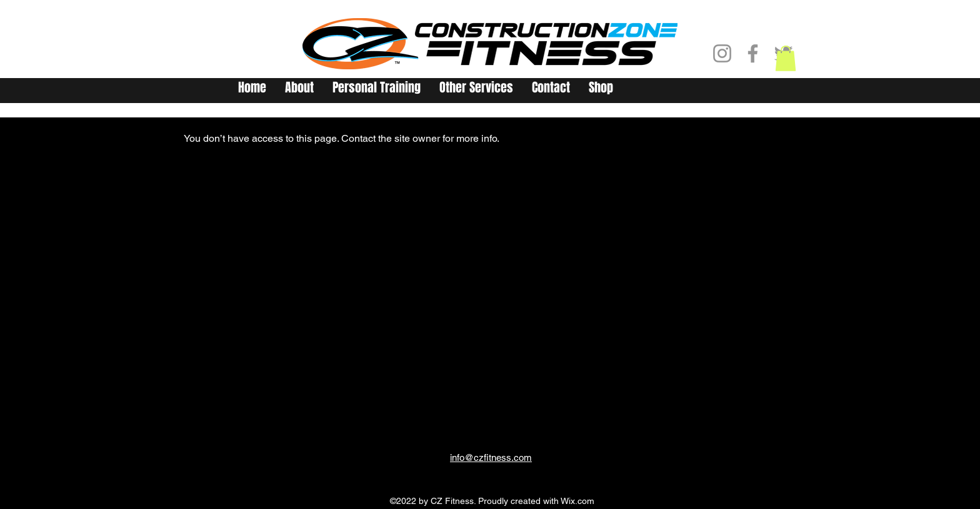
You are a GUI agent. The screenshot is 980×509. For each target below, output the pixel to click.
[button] (786, 58)
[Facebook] (753, 53)
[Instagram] (722, 53)
